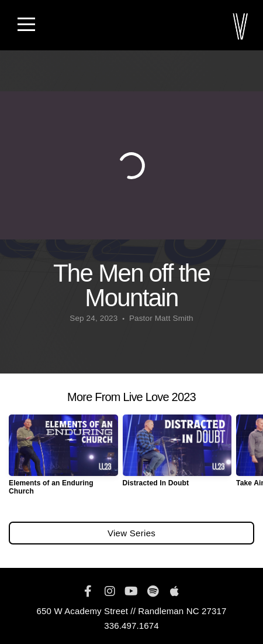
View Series (131, 533)
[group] (63, 460)
